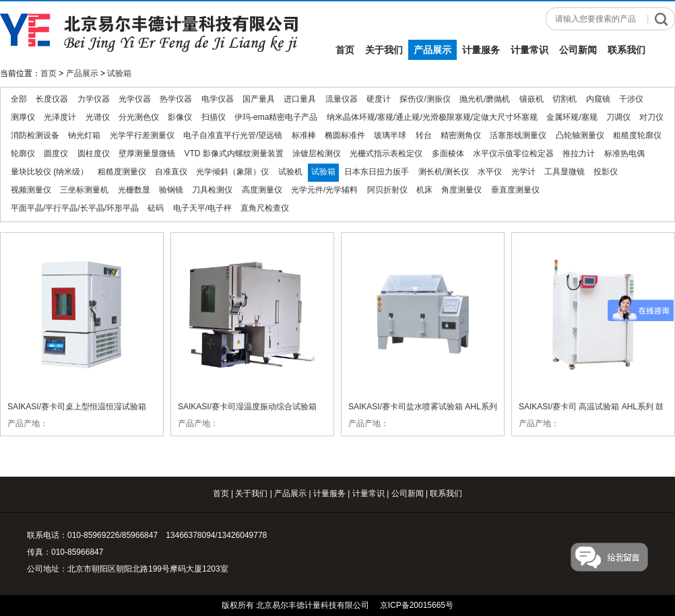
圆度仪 (56, 153)
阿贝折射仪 (387, 190)
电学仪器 (218, 99)
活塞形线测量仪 (518, 135)
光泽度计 (60, 117)
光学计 (523, 172)
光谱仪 (98, 117)
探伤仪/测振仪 (425, 99)
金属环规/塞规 (572, 117)
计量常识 (529, 50)
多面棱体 (448, 153)
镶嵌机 (532, 99)
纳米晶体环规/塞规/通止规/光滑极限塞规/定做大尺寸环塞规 (432, 117)
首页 (345, 50)
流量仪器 (342, 99)
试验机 (290, 172)
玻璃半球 (390, 135)
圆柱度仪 (94, 153)
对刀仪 (651, 117)
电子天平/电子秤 (202, 208)
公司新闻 (578, 50)
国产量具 (259, 99)
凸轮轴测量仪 (580, 135)
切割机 (565, 99)
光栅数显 (134, 190)
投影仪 (606, 172)
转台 (424, 135)
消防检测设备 (35, 135)
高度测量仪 (262, 190)
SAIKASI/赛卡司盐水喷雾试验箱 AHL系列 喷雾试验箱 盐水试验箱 (423, 406)
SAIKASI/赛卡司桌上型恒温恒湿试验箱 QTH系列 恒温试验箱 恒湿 (77, 406)
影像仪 (180, 117)
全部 (19, 99)
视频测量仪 (31, 190)
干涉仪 (631, 99)
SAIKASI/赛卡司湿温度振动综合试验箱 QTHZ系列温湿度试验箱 (247, 406)
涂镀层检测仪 (317, 153)
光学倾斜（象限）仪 (232, 172)
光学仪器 (135, 99)
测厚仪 (23, 117)
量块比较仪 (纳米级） (50, 172)
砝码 (156, 208)
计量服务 (481, 50)
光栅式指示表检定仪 (386, 153)
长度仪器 (52, 99)
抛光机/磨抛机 (485, 99)
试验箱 (119, 73)
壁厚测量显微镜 (147, 153)
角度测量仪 (461, 190)
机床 (424, 190)
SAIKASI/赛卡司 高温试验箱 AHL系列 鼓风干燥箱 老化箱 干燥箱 (591, 406)
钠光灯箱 (84, 135)
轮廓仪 (23, 153)
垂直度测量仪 (515, 190)
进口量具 (300, 99)
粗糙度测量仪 (122, 172)
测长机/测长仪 (444, 172)
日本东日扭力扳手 (377, 172)
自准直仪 (171, 172)
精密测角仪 (461, 135)
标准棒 (304, 135)
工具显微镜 (565, 172)
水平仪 (490, 172)
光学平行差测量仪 (142, 135)
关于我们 (384, 50)
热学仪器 (176, 99)
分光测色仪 (139, 117)
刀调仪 (618, 117)
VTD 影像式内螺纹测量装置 (233, 153)
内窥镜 (598, 99)
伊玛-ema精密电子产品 (276, 117)
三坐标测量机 (84, 190)
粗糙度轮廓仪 (637, 135)
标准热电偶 (624, 153)
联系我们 (626, 50)
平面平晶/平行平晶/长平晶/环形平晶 (75, 208)
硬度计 (379, 99)
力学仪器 (94, 99)
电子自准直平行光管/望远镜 (233, 135)
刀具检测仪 (212, 190)
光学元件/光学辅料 (324, 190)
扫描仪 (214, 117)
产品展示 (432, 50)
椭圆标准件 (345, 135)
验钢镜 (171, 190)
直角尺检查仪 (265, 208)
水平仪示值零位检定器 (513, 153)
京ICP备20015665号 (417, 605)
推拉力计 (579, 153)
